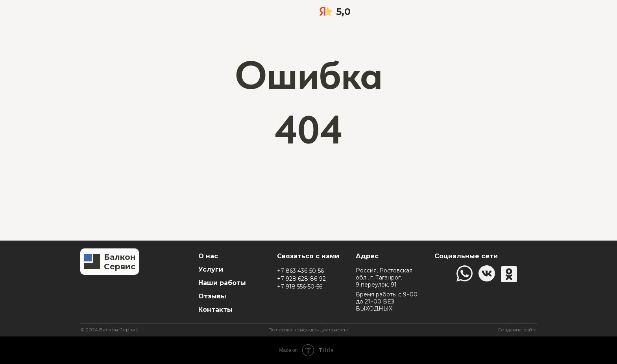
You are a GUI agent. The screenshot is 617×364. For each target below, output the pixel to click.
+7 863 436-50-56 (300, 271)
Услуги (211, 269)
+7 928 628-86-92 (301, 279)
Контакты (215, 310)
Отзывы (212, 296)
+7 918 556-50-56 (300, 287)
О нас (208, 256)
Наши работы (222, 283)
